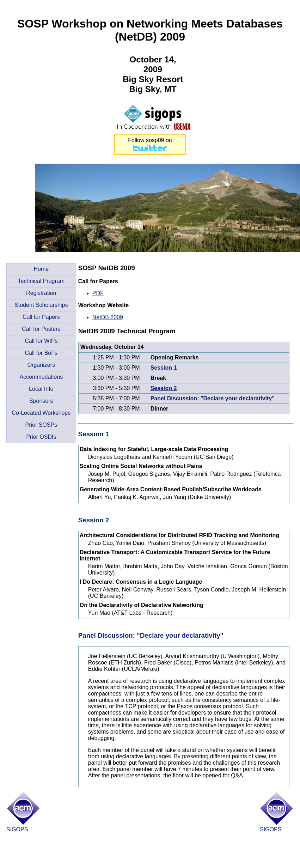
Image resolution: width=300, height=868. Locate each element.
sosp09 (155, 140)
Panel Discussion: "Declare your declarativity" (213, 398)
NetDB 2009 (108, 317)
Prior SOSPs (41, 425)
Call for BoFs (41, 353)
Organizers (41, 365)
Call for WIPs (41, 341)
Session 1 (164, 368)
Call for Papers (41, 317)
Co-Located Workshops (41, 413)
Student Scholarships (41, 305)
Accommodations (41, 377)
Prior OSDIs (41, 437)
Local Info (41, 389)
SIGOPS (17, 829)
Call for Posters (41, 329)
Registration (41, 293)
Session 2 (164, 388)
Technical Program (41, 281)
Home (41, 269)
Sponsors (41, 401)
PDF (98, 293)
